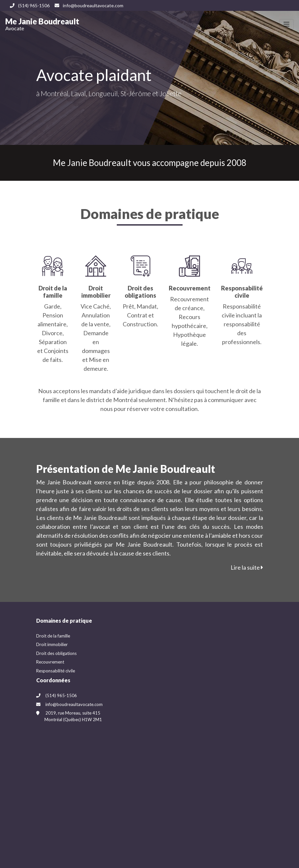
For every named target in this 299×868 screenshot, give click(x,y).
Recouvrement (50, 662)
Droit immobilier (52, 644)
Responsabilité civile (56, 671)
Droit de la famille (53, 636)
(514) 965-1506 (30, 5)
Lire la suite (247, 567)
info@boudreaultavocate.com (89, 5)
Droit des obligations (56, 653)
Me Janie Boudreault (42, 24)
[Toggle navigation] (287, 24)
